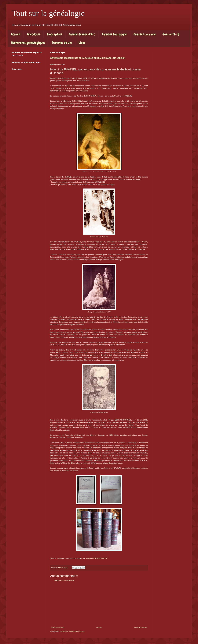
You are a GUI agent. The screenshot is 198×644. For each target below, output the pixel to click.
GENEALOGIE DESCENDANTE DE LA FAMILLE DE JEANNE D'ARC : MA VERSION (88, 58)
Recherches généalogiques (28, 43)
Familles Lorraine (145, 34)
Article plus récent (57, 628)
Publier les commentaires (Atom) (72, 632)
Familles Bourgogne (114, 34)
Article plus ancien (140, 628)
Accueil (16, 34)
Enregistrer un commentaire (64, 580)
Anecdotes (34, 34)
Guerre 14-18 (171, 34)
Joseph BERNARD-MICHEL (97, 558)
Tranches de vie (62, 43)
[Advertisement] (99, 604)
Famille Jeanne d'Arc (82, 34)
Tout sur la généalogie (48, 13)
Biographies (54, 34)
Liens (82, 43)
